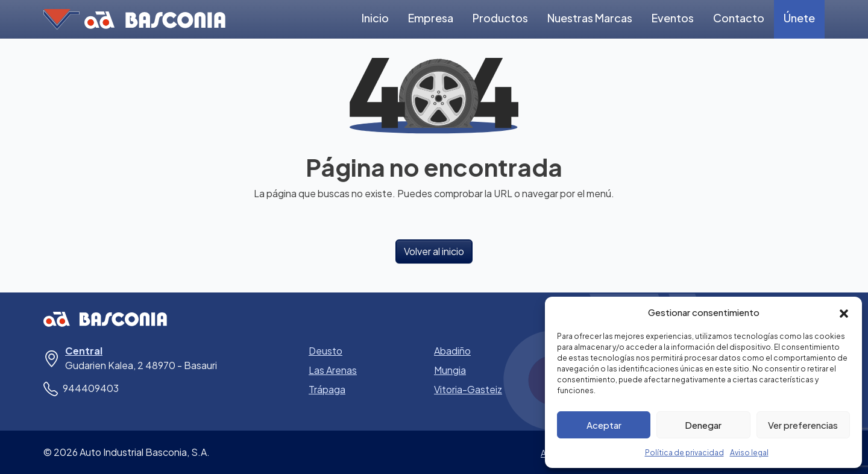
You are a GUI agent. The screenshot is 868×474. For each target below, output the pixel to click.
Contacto (739, 18)
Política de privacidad (684, 453)
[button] (844, 312)
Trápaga (327, 389)
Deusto (325, 351)
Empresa (431, 18)
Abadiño (452, 351)
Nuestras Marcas (590, 18)
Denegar (703, 425)
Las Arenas (333, 370)
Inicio (375, 18)
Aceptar (604, 425)
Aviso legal (749, 453)
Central (84, 351)
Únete (799, 18)
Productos (500, 18)
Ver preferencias (803, 425)
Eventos (673, 18)
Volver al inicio (434, 251)
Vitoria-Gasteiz (468, 389)
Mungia (450, 370)
